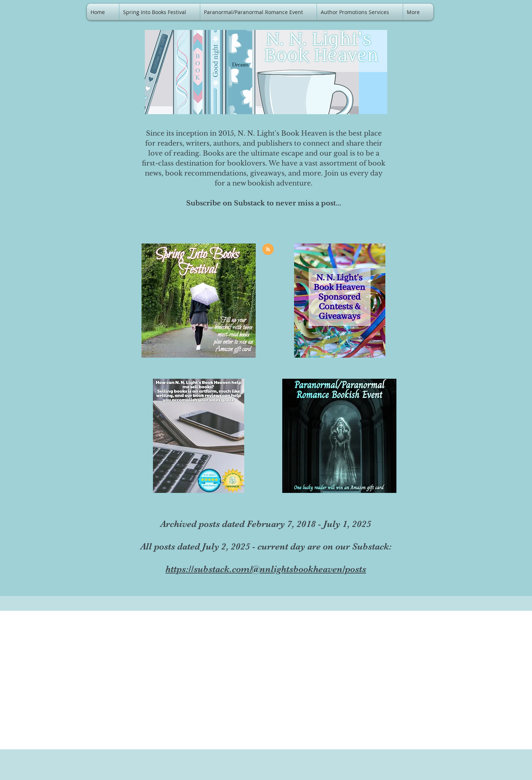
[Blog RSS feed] (268, 250)
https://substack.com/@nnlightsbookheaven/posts (266, 569)
